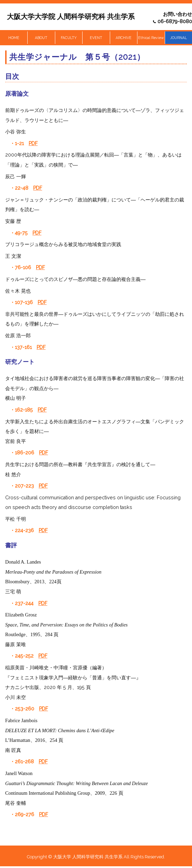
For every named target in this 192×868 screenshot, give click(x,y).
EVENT (96, 38)
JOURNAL (179, 38)
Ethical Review (151, 38)
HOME (14, 38)
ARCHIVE (124, 38)
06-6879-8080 (175, 21)
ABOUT (41, 38)
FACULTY (69, 38)
